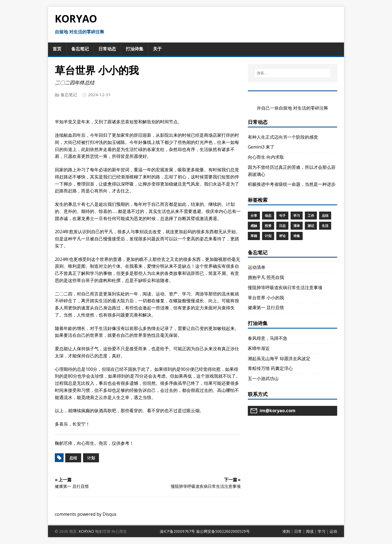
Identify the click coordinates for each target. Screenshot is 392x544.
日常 (298, 531)
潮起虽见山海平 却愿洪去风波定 (279, 358)
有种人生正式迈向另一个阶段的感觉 (283, 137)
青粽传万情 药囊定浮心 (270, 368)
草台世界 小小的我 (266, 298)
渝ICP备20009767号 (177, 531)
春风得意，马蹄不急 (268, 338)
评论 (282, 236)
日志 (282, 226)
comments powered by (86, 514)
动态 (268, 216)
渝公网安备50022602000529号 (223, 531)
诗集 (297, 236)
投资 (268, 226)
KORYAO (86, 531)
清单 (297, 226)
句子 (282, 216)
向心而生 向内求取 (266, 157)
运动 (333, 531)
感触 (254, 226)
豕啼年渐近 (259, 348)
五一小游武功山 (263, 378)
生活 (325, 226)
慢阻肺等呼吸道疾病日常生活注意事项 (285, 287)
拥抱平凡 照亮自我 (266, 277)
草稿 (254, 236)
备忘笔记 (69, 95)
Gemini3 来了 (261, 147)
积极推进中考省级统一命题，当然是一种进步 (292, 184)
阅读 (310, 531)
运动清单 (257, 267)
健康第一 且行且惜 (266, 307)
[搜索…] (292, 73)
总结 (73, 458)
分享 (254, 216)
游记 (311, 226)
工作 (311, 216)
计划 (91, 458)
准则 (286, 531)
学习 (297, 216)
